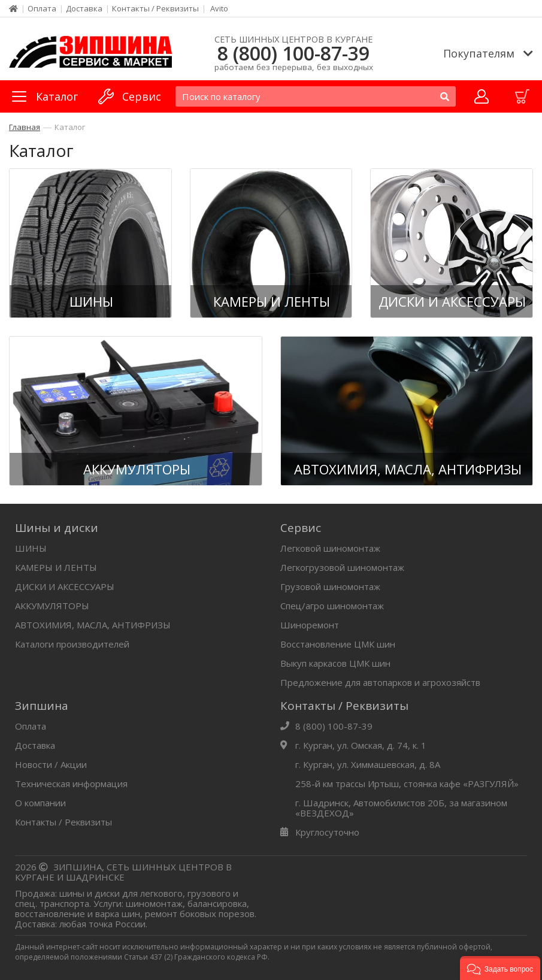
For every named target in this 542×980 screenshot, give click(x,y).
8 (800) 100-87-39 (293, 53)
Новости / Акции (51, 764)
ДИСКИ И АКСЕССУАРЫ (65, 586)
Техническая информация (71, 784)
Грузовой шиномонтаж (330, 586)
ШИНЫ (31, 548)
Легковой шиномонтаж (330, 548)
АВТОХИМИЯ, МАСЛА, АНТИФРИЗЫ (93, 625)
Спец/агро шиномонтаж (332, 606)
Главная (25, 127)
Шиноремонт (310, 625)
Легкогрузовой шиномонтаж (342, 567)
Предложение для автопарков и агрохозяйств (380, 682)
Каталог (70, 127)
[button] (500, 968)
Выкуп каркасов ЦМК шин (335, 663)
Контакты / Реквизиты (155, 8)
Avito (219, 8)
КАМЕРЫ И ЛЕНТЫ (56, 567)
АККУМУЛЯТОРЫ (52, 606)
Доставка (84, 8)
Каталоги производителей (72, 644)
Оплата (42, 8)
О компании (40, 803)
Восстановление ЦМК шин (338, 644)
